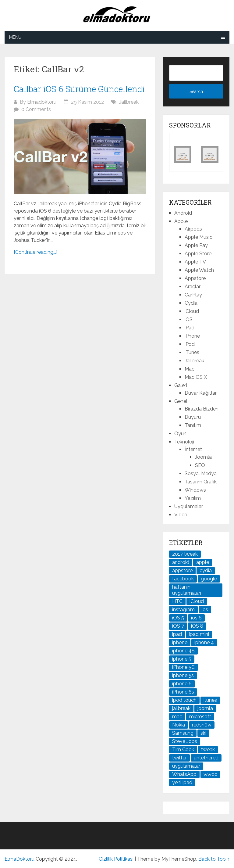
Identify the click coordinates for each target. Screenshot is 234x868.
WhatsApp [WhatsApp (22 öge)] (184, 774)
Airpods (193, 229)
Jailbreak (129, 102)
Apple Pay (196, 245)
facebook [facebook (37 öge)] (183, 579)
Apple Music (199, 237)
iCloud (192, 311)
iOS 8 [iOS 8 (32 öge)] (197, 626)
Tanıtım (193, 425)
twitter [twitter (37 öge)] (179, 758)
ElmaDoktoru (19, 859)
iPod (190, 344)
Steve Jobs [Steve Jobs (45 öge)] (185, 741)
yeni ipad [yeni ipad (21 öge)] (182, 782)
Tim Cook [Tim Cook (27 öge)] (183, 750)
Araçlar (193, 287)
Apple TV (195, 262)
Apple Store (198, 254)
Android (183, 213)
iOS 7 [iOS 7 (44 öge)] (178, 626)
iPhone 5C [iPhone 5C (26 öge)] (183, 667)
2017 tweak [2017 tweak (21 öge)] (185, 554)
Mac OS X (196, 377)
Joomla (203, 457)
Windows (195, 490)
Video (181, 515)
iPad (190, 328)
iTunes (192, 352)
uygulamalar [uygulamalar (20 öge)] (186, 766)
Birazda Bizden (202, 409)
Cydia (191, 303)
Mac (190, 369)
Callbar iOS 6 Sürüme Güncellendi (79, 89)
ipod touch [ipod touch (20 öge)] (184, 700)
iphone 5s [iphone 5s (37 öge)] (183, 675)
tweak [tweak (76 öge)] (208, 750)
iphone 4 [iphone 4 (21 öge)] (204, 642)
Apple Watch (199, 270)
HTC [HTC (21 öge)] (177, 601)
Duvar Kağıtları (201, 393)
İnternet (193, 449)
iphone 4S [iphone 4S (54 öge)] (183, 651)
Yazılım (193, 498)
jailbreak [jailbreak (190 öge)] (181, 708)
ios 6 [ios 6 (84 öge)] (196, 618)
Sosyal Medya (201, 473)
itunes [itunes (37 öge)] (210, 700)
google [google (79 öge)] (209, 579)
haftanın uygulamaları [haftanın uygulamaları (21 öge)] (187, 590)
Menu (15, 37)
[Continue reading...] (35, 252)
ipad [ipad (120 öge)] (177, 634)
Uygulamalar (189, 506)
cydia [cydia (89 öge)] (206, 570)
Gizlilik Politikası (116, 859)
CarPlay (193, 295)
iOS (189, 319)
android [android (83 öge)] (181, 562)
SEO (200, 465)
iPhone (192, 336)
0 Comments (36, 109)
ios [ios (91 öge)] (205, 610)
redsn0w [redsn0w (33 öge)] (202, 725)
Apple (181, 221)
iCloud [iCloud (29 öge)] (197, 601)
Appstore (195, 278)
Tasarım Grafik (201, 482)
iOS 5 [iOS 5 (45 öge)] (178, 618)
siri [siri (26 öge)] (203, 733)
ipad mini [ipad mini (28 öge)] (199, 634)
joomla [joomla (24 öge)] (205, 708)
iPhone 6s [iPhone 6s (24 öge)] (183, 692)
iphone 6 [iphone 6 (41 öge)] (182, 684)
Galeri (181, 385)
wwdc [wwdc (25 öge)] (210, 774)
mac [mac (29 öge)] (177, 717)
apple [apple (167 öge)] (203, 562)
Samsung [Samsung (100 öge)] (183, 733)
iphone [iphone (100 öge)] (180, 642)
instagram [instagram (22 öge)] (183, 610)
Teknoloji (184, 442)
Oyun (180, 434)
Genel (181, 401)
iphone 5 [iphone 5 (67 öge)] (182, 659)
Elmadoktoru (42, 102)
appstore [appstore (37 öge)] (182, 570)
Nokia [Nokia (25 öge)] (179, 725)
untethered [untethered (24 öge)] (206, 758)
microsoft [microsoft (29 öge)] (200, 717)
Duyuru (193, 417)
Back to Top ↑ (214, 859)
